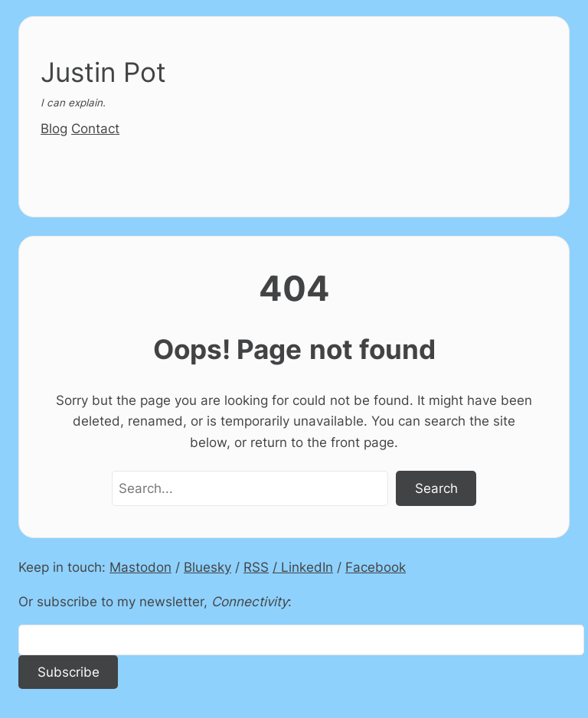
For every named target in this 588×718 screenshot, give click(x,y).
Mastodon (140, 567)
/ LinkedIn (303, 567)
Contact (95, 128)
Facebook (376, 567)
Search (436, 488)
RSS (256, 567)
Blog (54, 128)
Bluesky (207, 567)
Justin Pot (103, 72)
